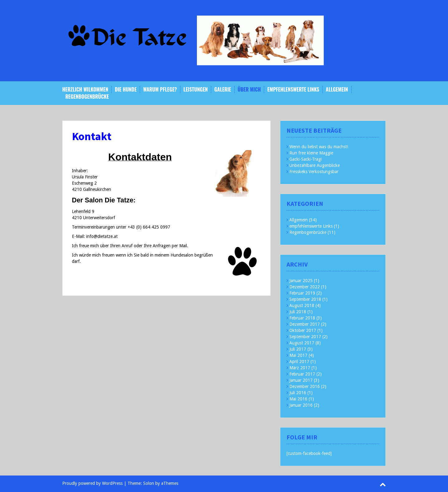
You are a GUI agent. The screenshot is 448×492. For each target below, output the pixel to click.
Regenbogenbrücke (87, 97)
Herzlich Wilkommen (85, 90)
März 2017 (300, 368)
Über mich (249, 90)
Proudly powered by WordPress (92, 483)
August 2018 (302, 305)
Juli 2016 (298, 393)
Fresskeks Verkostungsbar (314, 172)
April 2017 (299, 362)
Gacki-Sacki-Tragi (306, 159)
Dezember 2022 (305, 287)
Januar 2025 (301, 281)
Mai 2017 (298, 355)
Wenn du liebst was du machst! (319, 147)
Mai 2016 (298, 399)
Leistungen (196, 90)
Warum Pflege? (160, 90)
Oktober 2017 (303, 330)
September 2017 (305, 337)
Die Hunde (126, 90)
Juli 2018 (298, 312)
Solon (149, 483)
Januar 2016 (301, 405)
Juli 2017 (298, 349)
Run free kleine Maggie (311, 153)
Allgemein (337, 90)
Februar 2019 (302, 293)
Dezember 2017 (305, 324)
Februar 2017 (302, 374)
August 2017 (302, 343)
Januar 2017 (301, 380)
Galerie (223, 90)
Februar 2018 (302, 318)
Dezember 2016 (305, 386)
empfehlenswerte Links (293, 90)
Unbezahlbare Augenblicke (315, 165)
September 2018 (305, 299)
